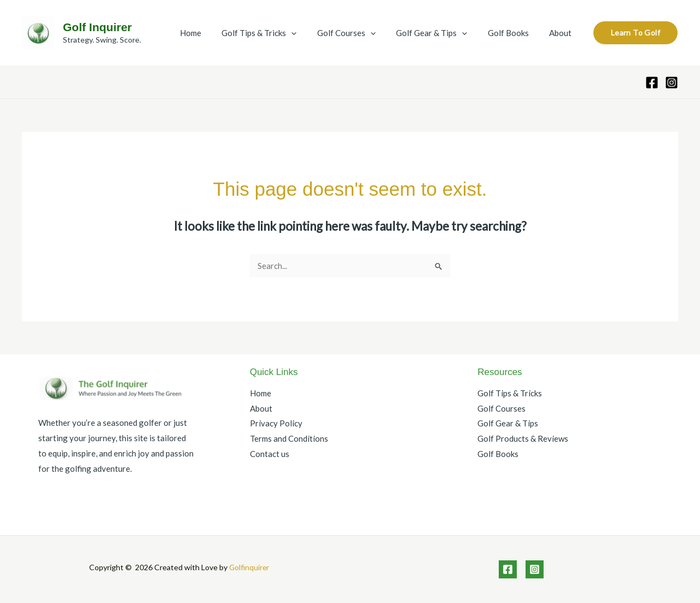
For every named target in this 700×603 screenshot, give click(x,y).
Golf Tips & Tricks (278, 33)
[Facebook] (652, 83)
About (562, 33)
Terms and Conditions (289, 438)
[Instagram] (672, 83)
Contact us (270, 454)
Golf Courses (361, 33)
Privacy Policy (276, 424)
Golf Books (514, 33)
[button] (635, 33)
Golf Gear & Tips (442, 33)
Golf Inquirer (97, 27)
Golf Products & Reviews (523, 438)
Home (213, 33)
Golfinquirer (249, 567)
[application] (310, 33)
